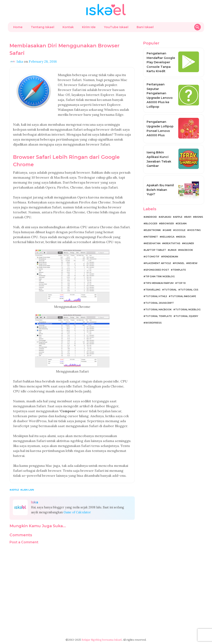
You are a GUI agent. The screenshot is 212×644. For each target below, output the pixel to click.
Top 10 (181, 283)
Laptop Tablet (156, 250)
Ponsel (179, 263)
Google (180, 230)
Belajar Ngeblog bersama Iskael (102, 640)
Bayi (189, 217)
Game (168, 230)
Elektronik (153, 230)
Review (193, 263)
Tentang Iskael (43, 27)
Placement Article (158, 263)
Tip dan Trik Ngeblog (160, 276)
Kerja (182, 237)
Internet (152, 237)
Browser (167, 223)
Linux (173, 250)
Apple (15, 490)
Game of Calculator (77, 512)
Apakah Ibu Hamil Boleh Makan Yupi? (160, 190)
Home (18, 27)
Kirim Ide (89, 27)
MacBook (186, 250)
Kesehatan (153, 243)
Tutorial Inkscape (183, 296)
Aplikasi (166, 217)
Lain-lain (28, 490)
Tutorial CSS (189, 290)
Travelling (153, 290)
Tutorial (170, 290)
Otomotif (152, 257)
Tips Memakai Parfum (159, 283)
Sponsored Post (157, 270)
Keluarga (168, 237)
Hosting (195, 230)
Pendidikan (170, 257)
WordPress (154, 323)
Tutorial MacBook (158, 309)
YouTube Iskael (116, 27)
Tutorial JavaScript (160, 303)
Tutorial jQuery (187, 316)
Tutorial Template (159, 316)
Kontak (68, 27)
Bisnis (199, 217)
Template (179, 270)
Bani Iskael (145, 27)
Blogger (151, 223)
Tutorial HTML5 (156, 296)
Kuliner (189, 243)
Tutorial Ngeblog (188, 309)
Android (151, 217)
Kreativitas (172, 243)
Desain (182, 223)
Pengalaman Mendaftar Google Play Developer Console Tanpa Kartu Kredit (161, 62)
